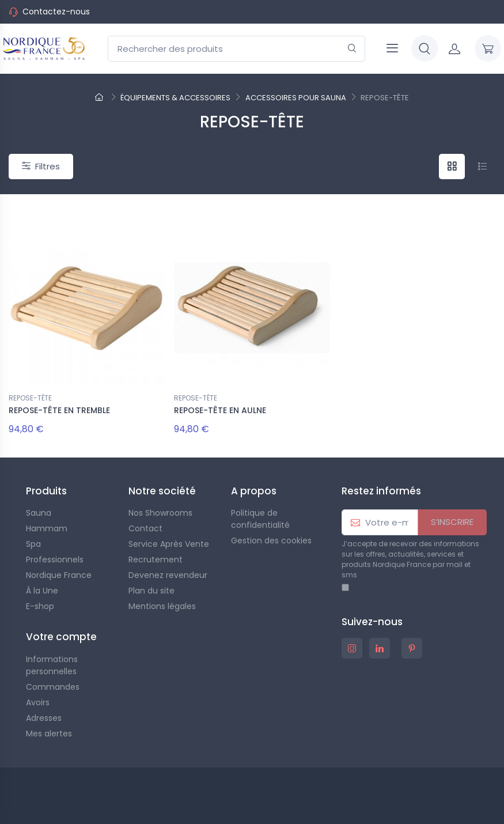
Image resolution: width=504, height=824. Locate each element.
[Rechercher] (352, 49)
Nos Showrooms (160, 513)
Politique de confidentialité (260, 519)
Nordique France (59, 575)
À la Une (42, 591)
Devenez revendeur (168, 575)
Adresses (44, 718)
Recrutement (156, 560)
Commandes (53, 687)
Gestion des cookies (271, 540)
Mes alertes (49, 734)
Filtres (41, 166)
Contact (145, 528)
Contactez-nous (56, 12)
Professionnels (55, 560)
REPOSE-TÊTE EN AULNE (220, 410)
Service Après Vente (169, 544)
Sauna (39, 513)
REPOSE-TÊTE (30, 398)
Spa (33, 544)
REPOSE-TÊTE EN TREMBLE (59, 410)
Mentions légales (162, 606)
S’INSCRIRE (452, 522)
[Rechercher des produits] (236, 49)
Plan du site (151, 591)
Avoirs (38, 702)
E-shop (40, 606)
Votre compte (61, 637)
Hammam (47, 528)
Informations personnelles (52, 665)
